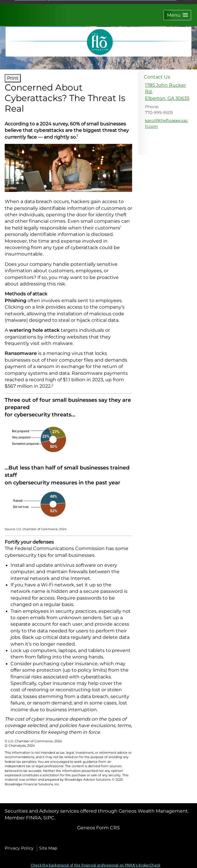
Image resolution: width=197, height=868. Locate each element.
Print (13, 75)
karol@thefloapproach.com (166, 120)
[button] (177, 12)
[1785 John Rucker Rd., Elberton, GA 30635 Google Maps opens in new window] (167, 89)
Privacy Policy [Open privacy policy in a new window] (19, 845)
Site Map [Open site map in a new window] (48, 845)
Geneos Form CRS (98, 824)
